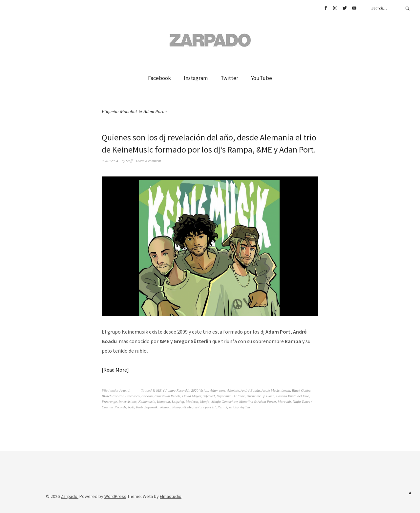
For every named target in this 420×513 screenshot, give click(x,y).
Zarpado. (70, 496)
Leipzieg (178, 401)
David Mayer (191, 396)
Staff (129, 161)
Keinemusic (147, 401)
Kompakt (163, 401)
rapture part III (205, 407)
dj (129, 390)
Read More (115, 370)
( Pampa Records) (176, 390)
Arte (123, 390)
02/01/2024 (110, 161)
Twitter (345, 8)
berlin (286, 390)
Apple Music (271, 390)
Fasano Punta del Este (293, 396)
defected (209, 396)
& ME (157, 390)
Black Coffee (301, 390)
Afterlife (233, 390)
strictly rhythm (240, 407)
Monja (205, 401)
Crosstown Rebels (168, 396)
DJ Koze (239, 396)
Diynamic (224, 396)
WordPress (115, 496)
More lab (284, 401)
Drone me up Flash (260, 396)
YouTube (354, 8)
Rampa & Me (182, 407)
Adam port (218, 390)
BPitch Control (113, 396)
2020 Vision (200, 390)
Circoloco (133, 396)
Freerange (109, 401)
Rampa (165, 407)
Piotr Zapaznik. (147, 407)
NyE (131, 407)
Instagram (335, 8)
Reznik (222, 407)
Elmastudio (171, 496)
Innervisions (128, 401)
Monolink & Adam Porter (258, 401)
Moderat (192, 401)
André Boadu (250, 390)
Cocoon (147, 396)
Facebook (325, 8)
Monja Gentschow (224, 401)
